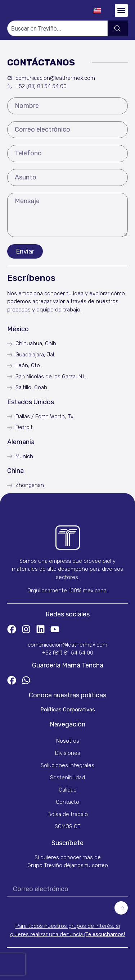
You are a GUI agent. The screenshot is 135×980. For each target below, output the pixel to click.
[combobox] (57, 28)
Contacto (67, 802)
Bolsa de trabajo (68, 814)
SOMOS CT (68, 826)
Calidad (68, 790)
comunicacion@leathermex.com (67, 645)
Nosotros (68, 741)
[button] (121, 10)
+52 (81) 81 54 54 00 (68, 653)
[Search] (118, 28)
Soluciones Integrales (67, 765)
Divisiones (68, 753)
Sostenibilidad (67, 778)
